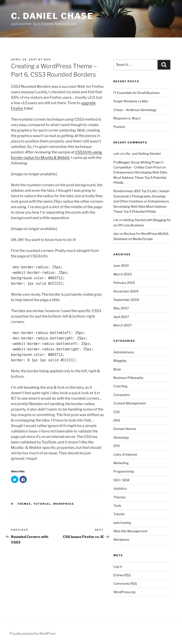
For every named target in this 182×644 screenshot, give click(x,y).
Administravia (124, 352)
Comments (125, 583)
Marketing (121, 463)
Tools (117, 506)
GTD (117, 446)
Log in (118, 566)
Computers (122, 395)
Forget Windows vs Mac (131, 101)
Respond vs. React (127, 118)
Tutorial (42, 504)
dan (116, 234)
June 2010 (121, 265)
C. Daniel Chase (52, 16)
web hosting (122, 523)
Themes (24, 504)
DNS (117, 420)
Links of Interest (125, 454)
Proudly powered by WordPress (33, 633)
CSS (117, 412)
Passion (119, 127)
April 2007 (121, 317)
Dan (47, 59)
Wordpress (64, 504)
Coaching (120, 386)
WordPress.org (124, 592)
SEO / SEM (121, 480)
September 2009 (126, 300)
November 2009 (126, 291)
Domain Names (125, 429)
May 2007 (121, 308)
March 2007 (123, 325)
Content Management (130, 403)
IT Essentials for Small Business (136, 93)
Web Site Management (130, 531)
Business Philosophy (128, 378)
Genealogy (121, 437)
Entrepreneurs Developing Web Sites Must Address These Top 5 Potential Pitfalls (140, 177)
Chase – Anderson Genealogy (135, 110)
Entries (122, 575)
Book (117, 369)
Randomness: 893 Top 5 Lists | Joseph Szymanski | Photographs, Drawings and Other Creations (141, 196)
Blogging (120, 361)
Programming (124, 471)
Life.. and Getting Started (142, 154)
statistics (120, 488)
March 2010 (123, 274)
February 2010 (124, 283)
